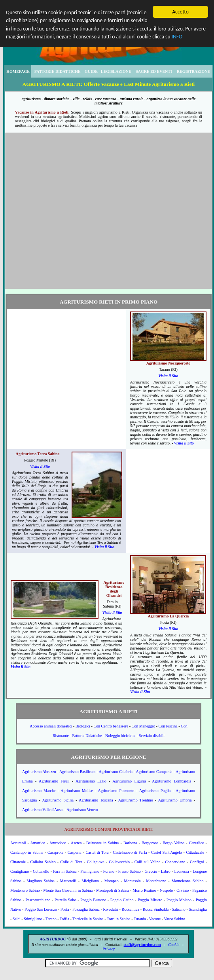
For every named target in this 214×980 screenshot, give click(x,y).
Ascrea (76, 843)
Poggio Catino (122, 900)
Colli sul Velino (148, 862)
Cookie (174, 945)
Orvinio (183, 890)
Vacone (155, 919)
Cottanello (41, 871)
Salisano (179, 909)
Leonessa (181, 871)
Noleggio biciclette (120, 736)
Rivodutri (111, 909)
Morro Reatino (144, 890)
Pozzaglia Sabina (86, 909)
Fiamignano (90, 871)
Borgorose (150, 843)
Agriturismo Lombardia (171, 781)
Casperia (75, 852)
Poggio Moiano (179, 900)
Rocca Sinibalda (156, 909)
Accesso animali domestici (51, 726)
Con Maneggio (144, 726)
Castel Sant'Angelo (167, 852)
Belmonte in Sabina (102, 843)
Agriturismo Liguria (129, 781)
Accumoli (18, 843)
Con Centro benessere (111, 726)
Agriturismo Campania (154, 772)
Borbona (130, 843)
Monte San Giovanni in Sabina (68, 890)
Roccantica (131, 909)
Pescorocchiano (38, 900)
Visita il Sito (168, 376)
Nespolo (166, 890)
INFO (177, 37)
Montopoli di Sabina (113, 890)
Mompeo (112, 881)
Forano (109, 871)
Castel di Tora (97, 852)
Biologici (83, 726)
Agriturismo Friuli (54, 781)
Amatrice (38, 843)
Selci (17, 919)
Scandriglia (198, 909)
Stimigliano (33, 919)
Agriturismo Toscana (96, 800)
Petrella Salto (65, 900)
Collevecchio (119, 862)
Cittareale (18, 862)
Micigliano (90, 881)
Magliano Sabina (41, 881)
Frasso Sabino (130, 871)
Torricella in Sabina (88, 919)
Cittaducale (195, 852)
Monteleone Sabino (188, 881)
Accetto (180, 12)
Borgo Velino (173, 843)
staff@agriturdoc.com (142, 945)
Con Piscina (168, 726)
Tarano (51, 919)
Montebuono (156, 881)
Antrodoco (58, 843)
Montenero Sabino (25, 890)
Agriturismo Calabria (116, 772)
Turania (140, 919)
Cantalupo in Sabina (27, 852)
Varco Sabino (174, 919)
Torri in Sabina (119, 919)
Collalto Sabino (43, 862)
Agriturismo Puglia (155, 791)
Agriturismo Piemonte (116, 791)
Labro (166, 871)
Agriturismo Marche (39, 791)
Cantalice (197, 843)
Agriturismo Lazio (91, 781)
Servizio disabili (152, 736)
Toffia (64, 919)
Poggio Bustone (93, 900)
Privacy (109, 949)
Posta (65, 909)
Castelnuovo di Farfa (130, 852)
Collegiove (96, 862)
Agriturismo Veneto (82, 810)
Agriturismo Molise (77, 791)
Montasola (132, 881)
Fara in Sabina (65, 871)
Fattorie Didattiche (87, 736)
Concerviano (175, 862)
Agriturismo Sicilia (58, 800)
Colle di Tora (71, 862)
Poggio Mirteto (150, 900)
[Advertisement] (74, 211)
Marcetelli (68, 881)
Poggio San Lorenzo (41, 909)
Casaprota (55, 852)
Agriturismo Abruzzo (39, 772)
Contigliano (20, 871)
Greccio (151, 871)
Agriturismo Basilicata (77, 772)
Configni (197, 862)
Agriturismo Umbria (175, 800)
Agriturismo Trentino (136, 800)
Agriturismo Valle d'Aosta (43, 810)
